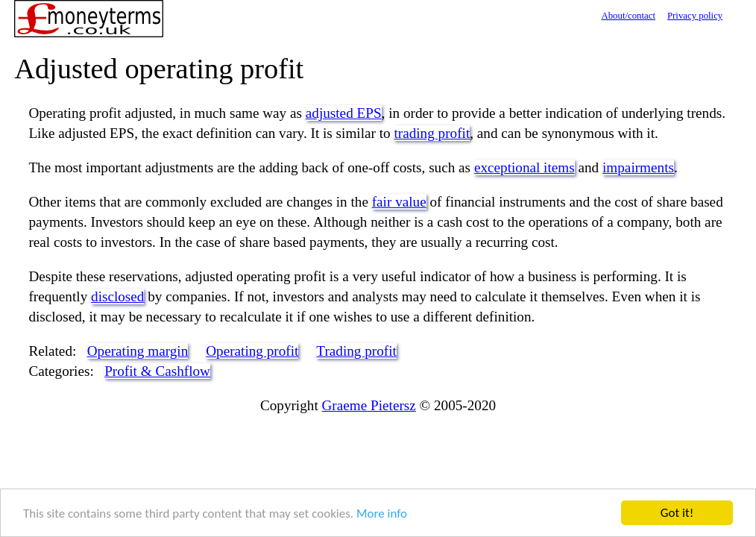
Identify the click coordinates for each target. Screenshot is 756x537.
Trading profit (356, 351)
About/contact (628, 16)
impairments (638, 167)
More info (382, 514)
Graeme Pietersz (369, 405)
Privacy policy (695, 16)
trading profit (432, 133)
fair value (399, 202)
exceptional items (525, 167)
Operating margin (138, 351)
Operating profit (252, 351)
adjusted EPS (344, 113)
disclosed (117, 296)
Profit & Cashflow (157, 371)
